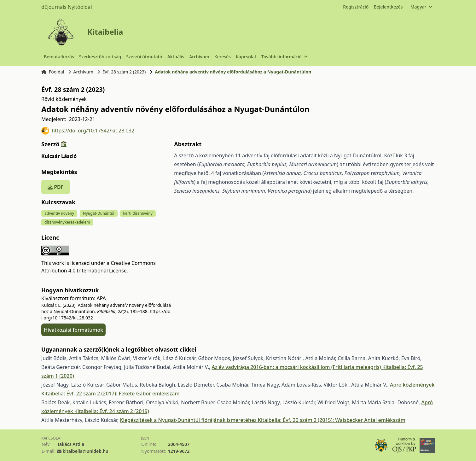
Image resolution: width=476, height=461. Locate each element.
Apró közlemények (412, 385)
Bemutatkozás (59, 57)
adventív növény (59, 213)
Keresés (223, 57)
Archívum (199, 57)
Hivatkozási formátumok (73, 330)
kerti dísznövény (138, 213)
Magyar (421, 7)
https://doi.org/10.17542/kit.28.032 (88, 131)
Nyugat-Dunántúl (99, 213)
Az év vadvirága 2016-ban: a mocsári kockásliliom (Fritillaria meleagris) (297, 367)
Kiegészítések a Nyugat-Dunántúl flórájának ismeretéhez (189, 420)
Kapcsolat (246, 57)
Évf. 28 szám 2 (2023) (124, 72)
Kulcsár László (59, 156)
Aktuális (176, 57)
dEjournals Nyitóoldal (67, 7)
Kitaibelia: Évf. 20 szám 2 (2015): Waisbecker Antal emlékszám (332, 420)
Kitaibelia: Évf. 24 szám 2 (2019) (112, 411)
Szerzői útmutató (144, 57)
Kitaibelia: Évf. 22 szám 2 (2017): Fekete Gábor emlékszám (110, 394)
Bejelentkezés (388, 7)
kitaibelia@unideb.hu (86, 451)
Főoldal (53, 72)
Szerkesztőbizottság (100, 57)
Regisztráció (356, 7)
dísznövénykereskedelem (67, 222)
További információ (284, 57)
